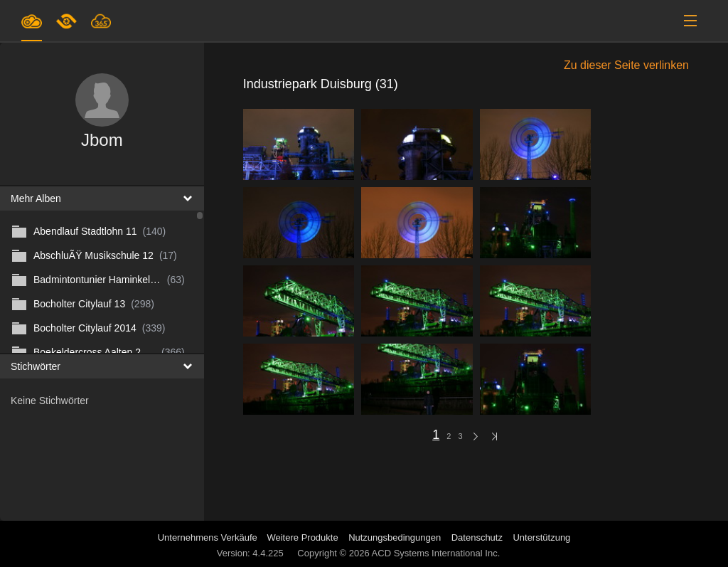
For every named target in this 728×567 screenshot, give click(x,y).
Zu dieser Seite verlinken (626, 65)
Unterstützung (541, 537)
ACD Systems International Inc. (436, 553)
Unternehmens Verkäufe (209, 537)
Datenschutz (477, 537)
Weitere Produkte (302, 537)
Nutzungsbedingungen (395, 537)
